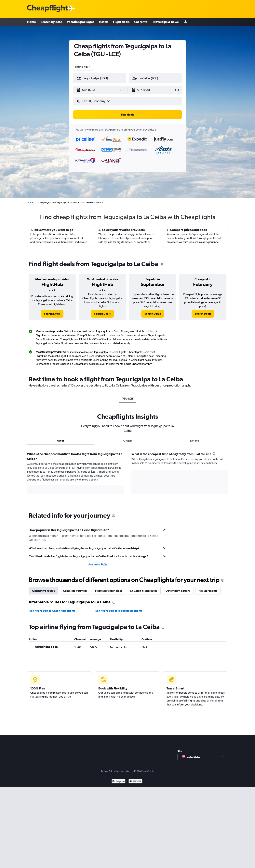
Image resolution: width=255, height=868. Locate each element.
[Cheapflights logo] (49, 9)
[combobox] (84, 67)
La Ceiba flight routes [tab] (144, 591)
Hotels (104, 22)
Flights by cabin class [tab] (109, 591)
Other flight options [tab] (178, 591)
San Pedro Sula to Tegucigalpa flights (119, 611)
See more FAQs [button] (98, 564)
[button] (98, 90)
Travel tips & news (166, 22)
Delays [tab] (195, 441)
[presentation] (161, 264)
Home (31, 22)
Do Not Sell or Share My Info (115, 771)
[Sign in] (186, 22)
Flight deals (121, 22)
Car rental (141, 22)
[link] (52, 314)
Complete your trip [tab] (75, 591)
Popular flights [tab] (208, 591)
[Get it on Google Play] (119, 782)
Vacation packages (81, 22)
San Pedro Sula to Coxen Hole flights (52, 611)
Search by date (51, 22)
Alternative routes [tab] (43, 591)
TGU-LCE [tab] (128, 399)
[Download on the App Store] (135, 782)
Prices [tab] (60, 441)
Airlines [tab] (128, 441)
